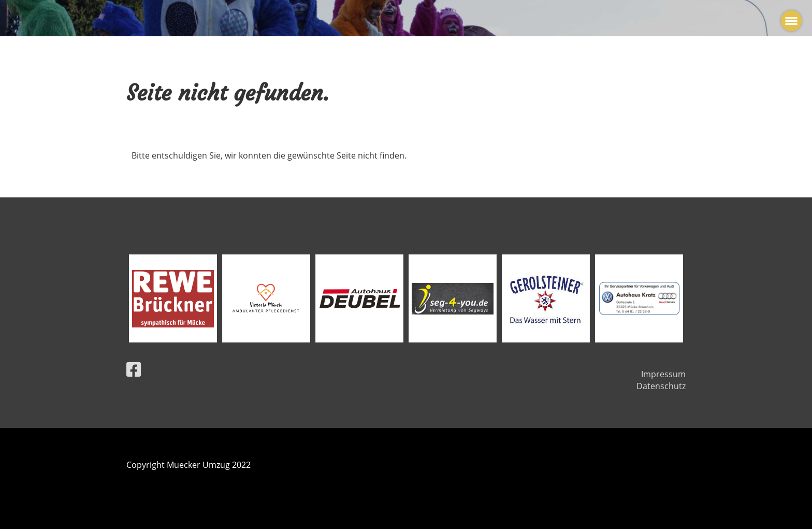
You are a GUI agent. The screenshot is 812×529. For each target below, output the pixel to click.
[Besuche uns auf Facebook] (134, 369)
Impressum (663, 374)
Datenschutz (661, 386)
